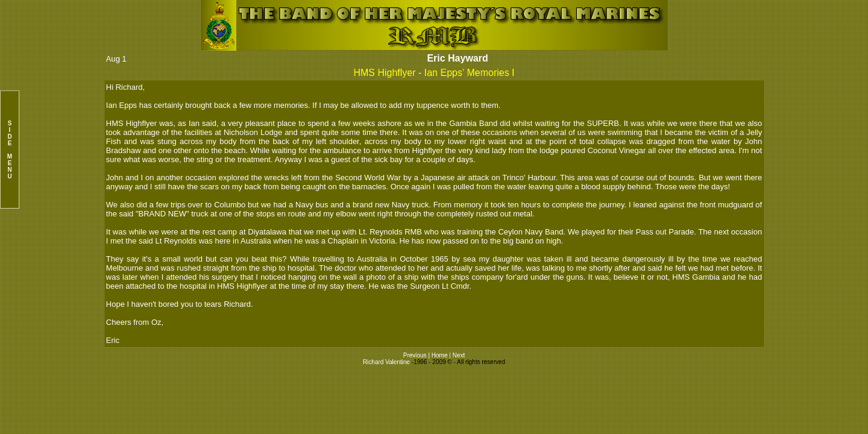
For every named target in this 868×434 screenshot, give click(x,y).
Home (440, 355)
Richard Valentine (386, 362)
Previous (416, 355)
